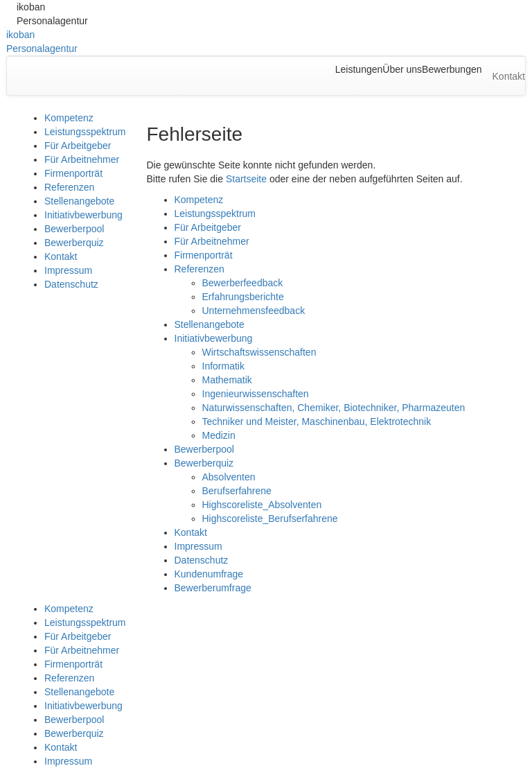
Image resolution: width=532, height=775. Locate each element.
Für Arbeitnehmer (82, 159)
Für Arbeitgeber (78, 146)
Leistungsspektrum (85, 132)
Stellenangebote (79, 201)
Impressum (68, 270)
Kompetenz (69, 118)
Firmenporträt (73, 173)
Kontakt (61, 256)
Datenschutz (71, 284)
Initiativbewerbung (83, 215)
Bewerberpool (74, 229)
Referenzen (69, 187)
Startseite (246, 179)
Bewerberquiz (74, 243)
